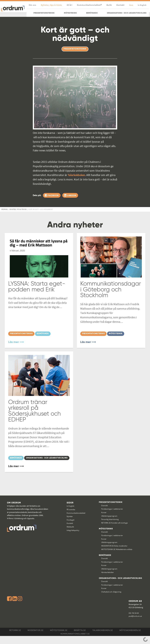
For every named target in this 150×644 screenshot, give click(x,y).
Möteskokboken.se (130, 638)
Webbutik (68, 532)
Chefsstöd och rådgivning (109, 600)
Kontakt (120, 5)
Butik (109, 5)
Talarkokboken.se (103, 638)
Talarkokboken (77, 175)
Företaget (68, 525)
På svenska (69, 515)
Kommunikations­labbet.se (75, 642)
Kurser (101, 518)
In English (68, 511)
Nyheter (68, 522)
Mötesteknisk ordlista (115, 555)
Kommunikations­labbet (75, 518)
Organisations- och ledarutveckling (109, 585)
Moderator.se (35, 638)
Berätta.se (80, 638)
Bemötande (103, 561)
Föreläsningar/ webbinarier (110, 515)
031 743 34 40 (134, 621)
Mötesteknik (103, 534)
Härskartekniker (105, 578)
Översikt (102, 511)
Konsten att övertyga (113, 528)
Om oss (33, 5)
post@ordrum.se (136, 624)
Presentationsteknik (108, 508)
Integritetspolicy (71, 536)
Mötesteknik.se (59, 638)
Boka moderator (112, 551)
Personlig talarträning (108, 525)
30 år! (70, 5)
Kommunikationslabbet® (89, 5)
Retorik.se (15, 638)
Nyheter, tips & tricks (51, 5)
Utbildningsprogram (107, 521)
